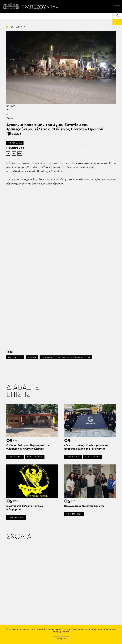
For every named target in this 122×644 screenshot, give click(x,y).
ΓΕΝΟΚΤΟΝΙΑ (15, 457)
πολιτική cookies (61, 632)
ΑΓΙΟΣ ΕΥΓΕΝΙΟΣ (15, 357)
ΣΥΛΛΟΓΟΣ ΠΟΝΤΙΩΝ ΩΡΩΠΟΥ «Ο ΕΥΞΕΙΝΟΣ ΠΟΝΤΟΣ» (66, 357)
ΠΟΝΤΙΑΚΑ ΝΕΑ (15, 143)
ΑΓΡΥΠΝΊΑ (32, 357)
